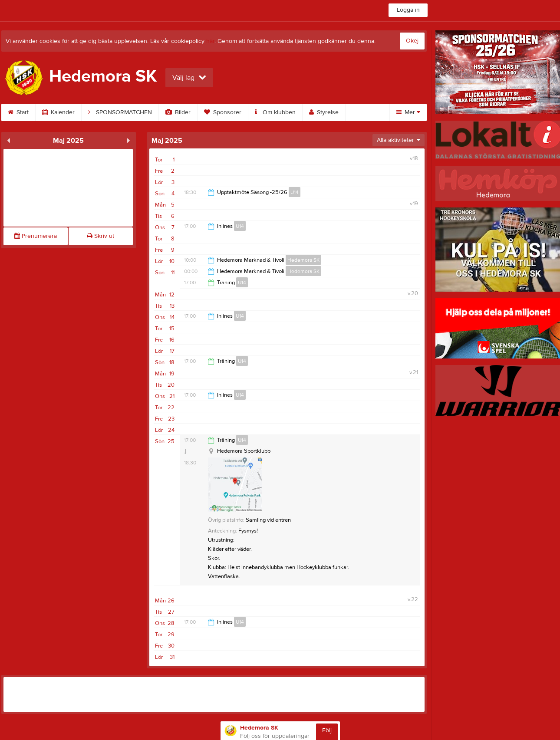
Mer (408, 112)
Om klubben (275, 112)
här (210, 41)
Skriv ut (100, 236)
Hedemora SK (303, 260)
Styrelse (324, 112)
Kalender (58, 112)
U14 (295, 192)
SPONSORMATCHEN (120, 112)
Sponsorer (223, 112)
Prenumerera (36, 236)
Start (18, 112)
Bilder (178, 112)
